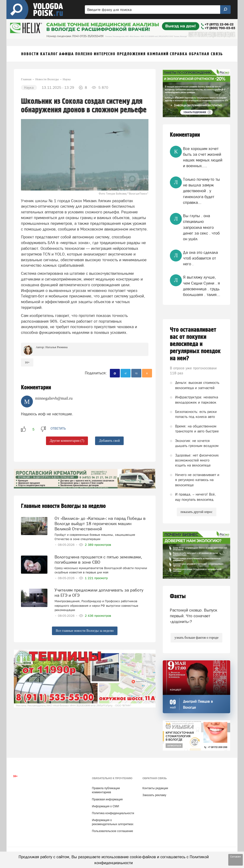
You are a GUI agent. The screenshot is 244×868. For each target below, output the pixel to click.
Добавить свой (109, 441)
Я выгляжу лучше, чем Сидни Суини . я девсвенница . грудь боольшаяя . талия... (202, 286)
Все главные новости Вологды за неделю (85, 631)
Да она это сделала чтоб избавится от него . (200, 258)
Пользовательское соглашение (113, 831)
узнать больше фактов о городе (196, 638)
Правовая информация (107, 799)
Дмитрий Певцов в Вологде (198, 704)
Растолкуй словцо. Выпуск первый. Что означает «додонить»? (194, 616)
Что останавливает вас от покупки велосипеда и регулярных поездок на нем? (195, 344)
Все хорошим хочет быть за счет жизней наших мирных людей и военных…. (203, 157)
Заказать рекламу (154, 795)
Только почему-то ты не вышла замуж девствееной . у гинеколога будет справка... (201, 191)
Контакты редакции (155, 788)
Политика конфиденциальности (113, 813)
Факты (178, 596)
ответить (58, 428)
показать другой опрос (197, 512)
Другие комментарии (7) (67, 441)
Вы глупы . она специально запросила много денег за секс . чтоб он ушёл (201, 227)
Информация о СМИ (106, 806)
